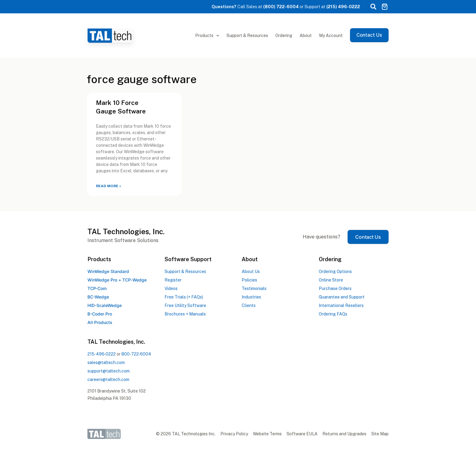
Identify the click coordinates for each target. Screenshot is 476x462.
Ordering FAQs (333, 314)
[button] (373, 7)
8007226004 (136, 354)
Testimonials (254, 288)
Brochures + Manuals (185, 314)
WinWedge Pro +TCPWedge (117, 280)
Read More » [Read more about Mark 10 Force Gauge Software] (109, 186)
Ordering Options (335, 271)
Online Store (331, 280)
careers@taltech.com (108, 379)
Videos (171, 288)
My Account (331, 35)
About (306, 35)
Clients (249, 305)
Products (207, 36)
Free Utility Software (185, 305)
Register (173, 280)
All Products (100, 322)
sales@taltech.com (106, 363)
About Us (251, 271)
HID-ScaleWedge (105, 305)
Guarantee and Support (342, 297)
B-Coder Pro (100, 314)
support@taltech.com (109, 371)
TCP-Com (97, 288)
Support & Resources (247, 35)
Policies (249, 280)
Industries (251, 297)
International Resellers (341, 305)
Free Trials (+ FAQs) (184, 297)
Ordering (284, 35)
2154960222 (102, 354)
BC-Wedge (98, 297)
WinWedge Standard (108, 271)
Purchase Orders (335, 288)
